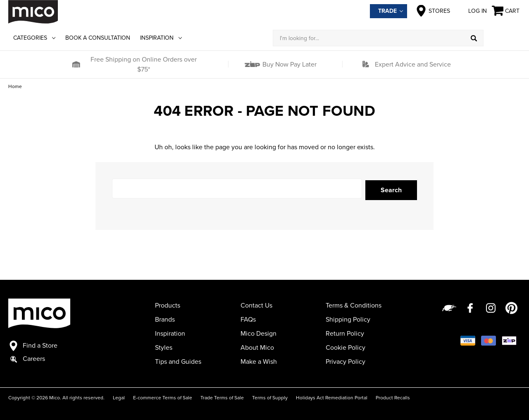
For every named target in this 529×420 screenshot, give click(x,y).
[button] (76, 64)
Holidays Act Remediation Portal (332, 396)
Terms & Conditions (354, 304)
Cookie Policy (346, 346)
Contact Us (256, 304)
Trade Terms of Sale (222, 396)
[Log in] (502, 38)
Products (168, 304)
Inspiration (161, 38)
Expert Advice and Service (413, 64)
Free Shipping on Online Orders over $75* (144, 64)
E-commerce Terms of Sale (163, 396)
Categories (34, 38)
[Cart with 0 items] (506, 11)
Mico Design (259, 332)
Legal (119, 396)
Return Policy (345, 332)
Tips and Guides (178, 360)
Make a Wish (259, 360)
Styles (164, 346)
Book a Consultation (98, 38)
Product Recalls (393, 396)
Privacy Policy (346, 360)
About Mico (257, 346)
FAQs (248, 318)
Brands (165, 318)
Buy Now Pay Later (289, 64)
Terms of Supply (270, 396)
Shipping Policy (348, 318)
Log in (471, 11)
